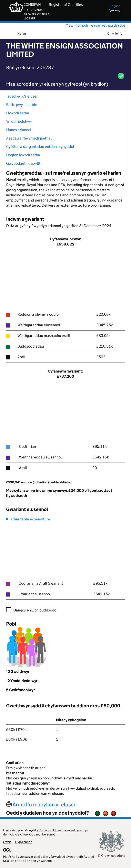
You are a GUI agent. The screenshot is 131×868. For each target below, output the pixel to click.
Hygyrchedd (24, 842)
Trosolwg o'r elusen (22, 96)
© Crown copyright (111, 856)
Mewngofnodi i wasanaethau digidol (95, 25)
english (115, 6)
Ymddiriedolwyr (19, 121)
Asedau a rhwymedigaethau (29, 138)
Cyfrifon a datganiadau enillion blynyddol (40, 147)
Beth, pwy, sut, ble (22, 105)
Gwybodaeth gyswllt (23, 163)
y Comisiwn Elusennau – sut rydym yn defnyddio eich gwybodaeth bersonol (46, 832)
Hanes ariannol (19, 130)
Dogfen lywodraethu (23, 155)
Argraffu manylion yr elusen (41, 804)
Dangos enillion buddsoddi (35, 610)
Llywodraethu (18, 113)
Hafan (22, 33)
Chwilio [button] (115, 33)
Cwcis (7, 842)
